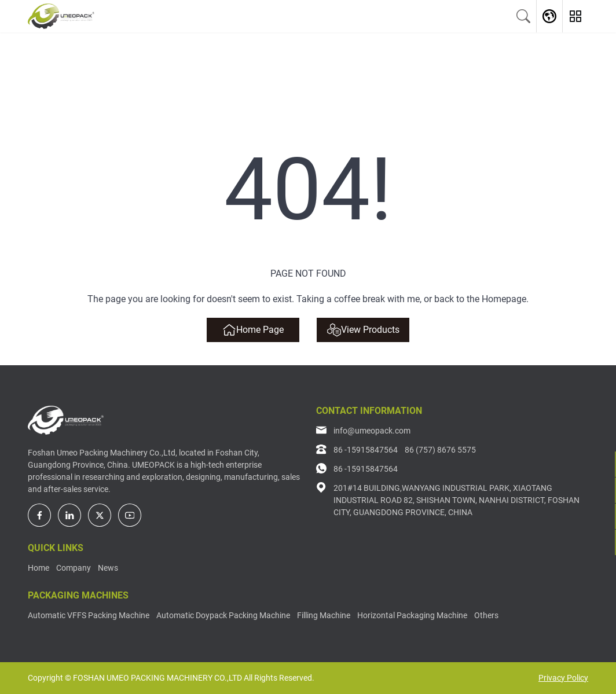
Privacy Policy (563, 678)
